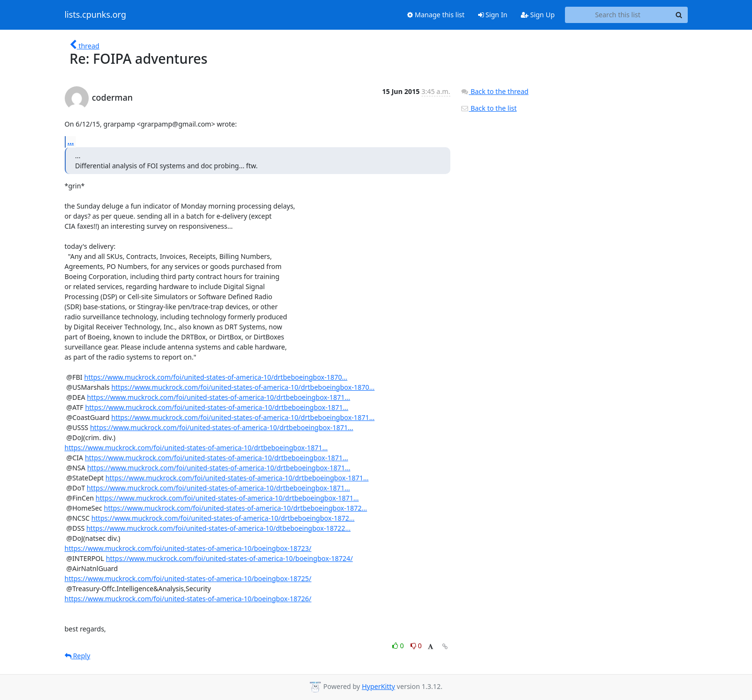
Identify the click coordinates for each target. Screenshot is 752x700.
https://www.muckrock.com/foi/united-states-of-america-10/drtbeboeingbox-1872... (236, 508)
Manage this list (436, 15)
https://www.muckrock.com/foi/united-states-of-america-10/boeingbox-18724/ (229, 558)
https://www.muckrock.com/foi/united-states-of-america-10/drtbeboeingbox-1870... (216, 377)
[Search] (679, 15)
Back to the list (489, 108)
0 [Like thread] (399, 646)
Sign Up (538, 15)
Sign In (493, 15)
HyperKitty (378, 686)
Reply (78, 656)
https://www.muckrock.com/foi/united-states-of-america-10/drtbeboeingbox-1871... (218, 397)
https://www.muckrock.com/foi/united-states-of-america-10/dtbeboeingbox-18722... (218, 528)
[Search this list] (618, 15)
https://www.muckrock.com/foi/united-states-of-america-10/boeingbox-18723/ (188, 548)
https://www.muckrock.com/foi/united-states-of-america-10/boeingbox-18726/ (188, 599)
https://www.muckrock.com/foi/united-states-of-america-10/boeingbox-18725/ (188, 578)
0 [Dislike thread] (416, 646)
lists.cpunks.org (95, 15)
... (71, 141)
